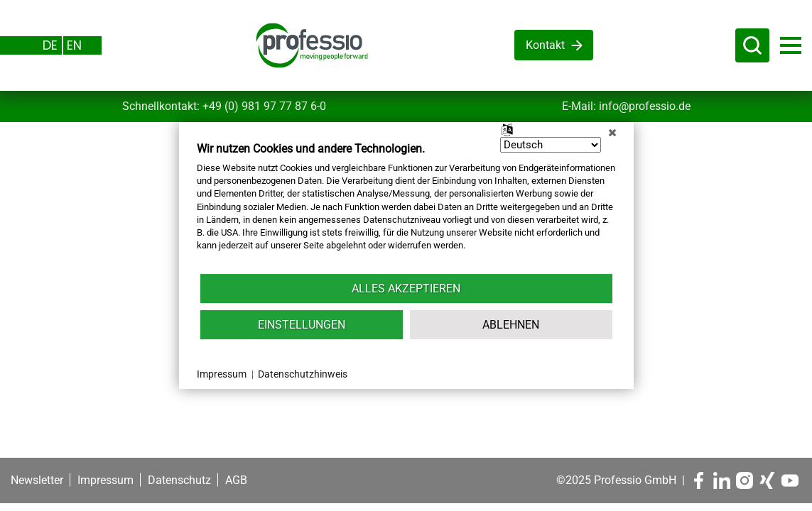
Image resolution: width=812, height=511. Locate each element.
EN (74, 45)
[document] (406, 207)
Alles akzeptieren (406, 289)
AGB (236, 480)
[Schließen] (612, 133)
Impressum (105, 480)
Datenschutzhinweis (303, 374)
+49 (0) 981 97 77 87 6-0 (264, 106)
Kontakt (545, 45)
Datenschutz (179, 480)
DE (50, 45)
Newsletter (37, 480)
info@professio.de (645, 106)
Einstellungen (302, 325)
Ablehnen (511, 325)
